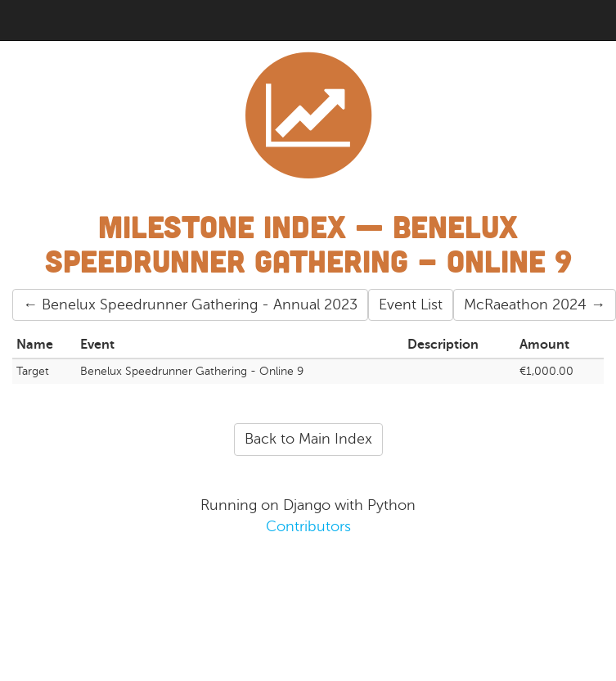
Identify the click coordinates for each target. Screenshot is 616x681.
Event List (411, 304)
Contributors (308, 526)
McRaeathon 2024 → (535, 304)
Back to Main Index (308, 439)
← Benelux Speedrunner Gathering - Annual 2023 (190, 304)
